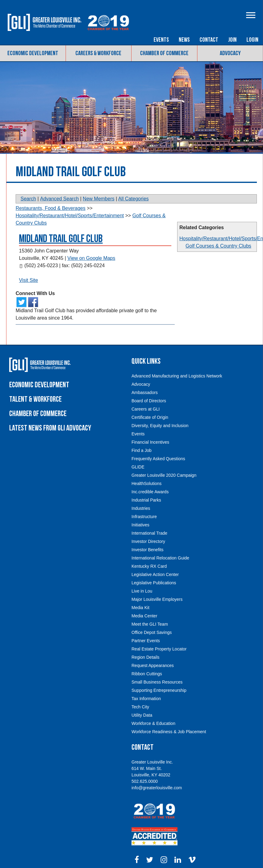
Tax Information (146, 699)
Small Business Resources (157, 682)
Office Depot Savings (152, 632)
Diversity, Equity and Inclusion (160, 426)
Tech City (140, 707)
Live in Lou (142, 591)
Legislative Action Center (155, 574)
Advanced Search (59, 199)
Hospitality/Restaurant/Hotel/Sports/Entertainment (70, 216)
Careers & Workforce (98, 53)
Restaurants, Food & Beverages (51, 208)
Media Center (144, 616)
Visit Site (29, 280)
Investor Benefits (147, 550)
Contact (209, 40)
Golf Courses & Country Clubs (218, 246)
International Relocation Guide (160, 558)
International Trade (149, 533)
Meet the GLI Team (150, 624)
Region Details (145, 657)
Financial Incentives (150, 442)
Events (161, 40)
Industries (141, 508)
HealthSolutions (147, 483)
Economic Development (33, 53)
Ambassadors (145, 392)
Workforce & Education (153, 723)
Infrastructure (144, 517)
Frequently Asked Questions (158, 459)
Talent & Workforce (35, 399)
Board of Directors (149, 401)
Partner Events (146, 641)
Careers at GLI (146, 409)
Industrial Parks (146, 500)
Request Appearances (153, 665)
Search (28, 199)
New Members (99, 199)
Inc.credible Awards (150, 492)
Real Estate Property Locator (159, 649)
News (184, 40)
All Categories (133, 199)
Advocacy (230, 53)
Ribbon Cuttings (147, 674)
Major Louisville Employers (157, 599)
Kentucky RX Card (149, 566)
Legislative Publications (154, 583)
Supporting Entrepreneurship (159, 690)
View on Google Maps (91, 258)
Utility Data (142, 715)
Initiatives (140, 525)
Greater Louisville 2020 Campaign (164, 475)
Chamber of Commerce (164, 53)
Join (232, 40)
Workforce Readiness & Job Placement (169, 732)
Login (252, 40)
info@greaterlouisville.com (157, 788)
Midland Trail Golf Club (61, 239)
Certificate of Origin (150, 417)
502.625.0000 (145, 781)
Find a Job (141, 450)
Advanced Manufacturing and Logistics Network (177, 376)
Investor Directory (148, 541)
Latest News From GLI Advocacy (50, 428)
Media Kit (140, 608)
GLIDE (138, 467)
